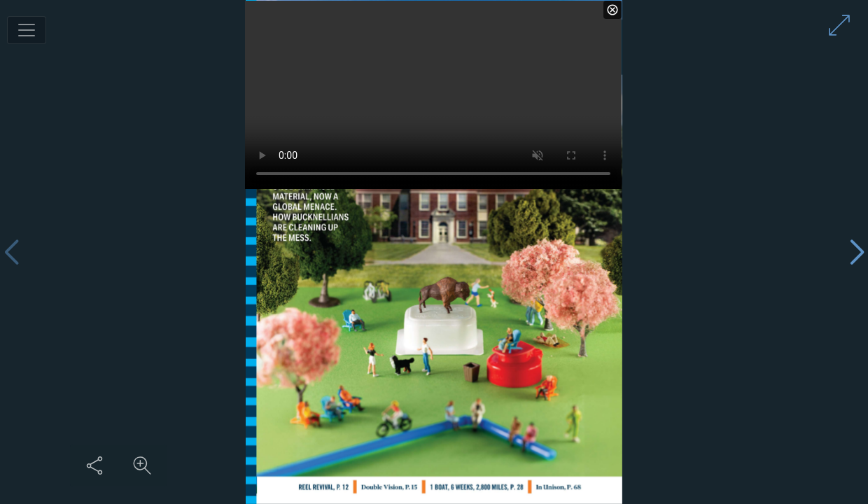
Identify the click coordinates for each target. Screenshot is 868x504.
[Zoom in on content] (142, 465)
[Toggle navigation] (27, 30)
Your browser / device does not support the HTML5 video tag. (433, 95)
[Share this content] (94, 465)
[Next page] (857, 252)
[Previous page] (11, 252)
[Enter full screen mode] (839, 25)
